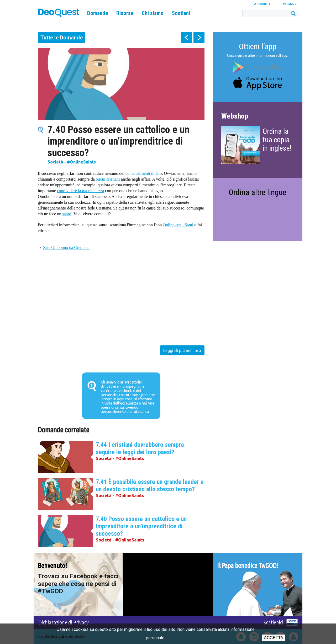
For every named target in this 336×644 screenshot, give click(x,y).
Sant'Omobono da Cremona (66, 247)
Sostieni (181, 13)
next (199, 38)
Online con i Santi (178, 225)
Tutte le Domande (62, 38)
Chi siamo (153, 13)
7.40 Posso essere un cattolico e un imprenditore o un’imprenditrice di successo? (141, 526)
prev (187, 38)
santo (67, 214)
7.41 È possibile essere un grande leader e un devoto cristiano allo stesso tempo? (150, 485)
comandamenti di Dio (144, 173)
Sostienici (273, 622)
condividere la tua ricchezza (80, 191)
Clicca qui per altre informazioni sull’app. (258, 55)
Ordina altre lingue (258, 192)
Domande (98, 13)
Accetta (273, 638)
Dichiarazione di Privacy (64, 622)
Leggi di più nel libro (182, 350)
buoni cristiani (108, 179)
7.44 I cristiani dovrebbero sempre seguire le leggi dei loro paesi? (140, 448)
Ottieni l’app (258, 46)
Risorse (125, 13)
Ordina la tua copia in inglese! (277, 140)
